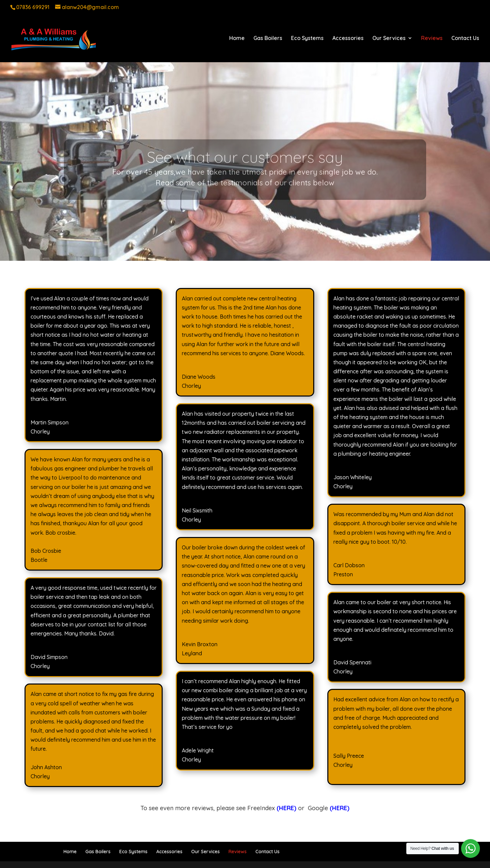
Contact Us (465, 38)
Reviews (432, 38)
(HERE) (340, 808)
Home (237, 38)
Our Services (389, 38)
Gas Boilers (268, 38)
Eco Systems (307, 38)
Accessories (348, 38)
